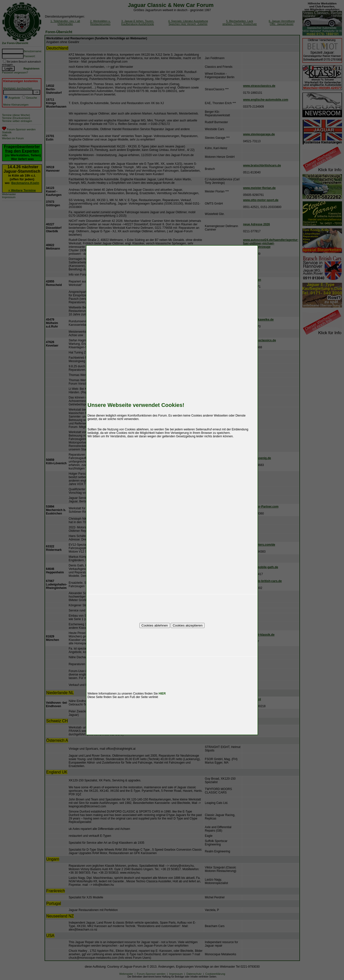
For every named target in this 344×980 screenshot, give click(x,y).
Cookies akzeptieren (188, 625)
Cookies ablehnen (155, 625)
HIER (162, 694)
